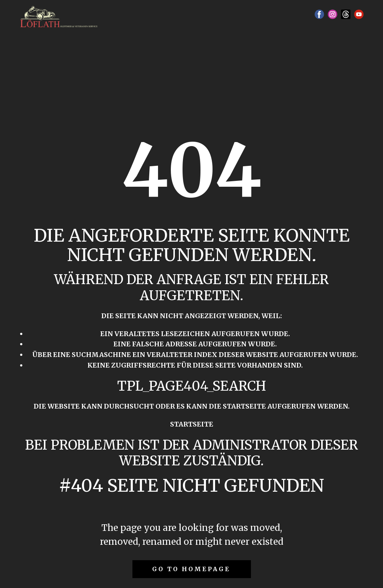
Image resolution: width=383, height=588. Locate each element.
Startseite (192, 424)
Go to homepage (191, 569)
